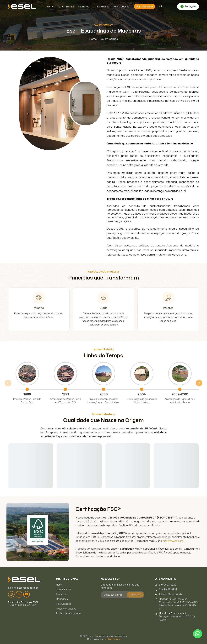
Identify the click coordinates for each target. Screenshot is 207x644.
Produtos (86, 7)
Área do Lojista (145, 6)
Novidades (103, 7)
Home (50, 7)
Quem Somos (66, 7)
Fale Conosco (122, 7)
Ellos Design (113, 639)
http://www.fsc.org (173, 541)
